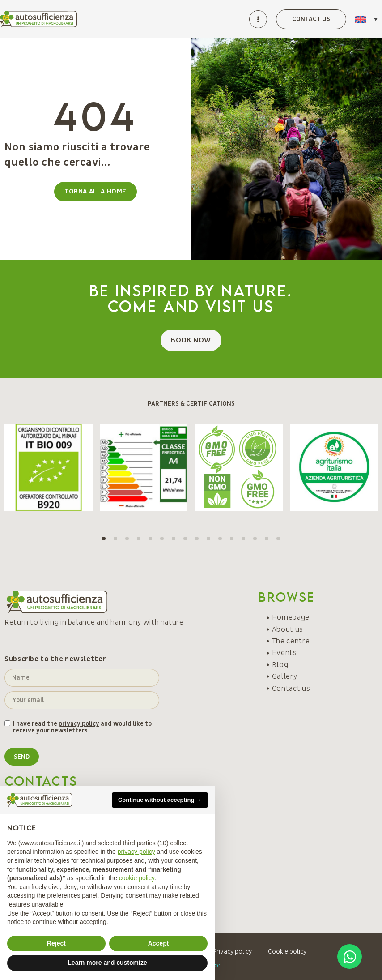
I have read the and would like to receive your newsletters (82, 727)
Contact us (291, 689)
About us (288, 629)
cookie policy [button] (137, 878)
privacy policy (79, 724)
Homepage (291, 617)
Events (284, 653)
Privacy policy (232, 952)
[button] (104, 539)
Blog (280, 665)
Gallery (284, 676)
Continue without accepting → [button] (160, 800)
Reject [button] (56, 943)
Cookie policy (287, 952)
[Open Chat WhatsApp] (350, 956)
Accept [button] (159, 943)
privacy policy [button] (136, 852)
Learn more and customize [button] (107, 963)
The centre (291, 641)
